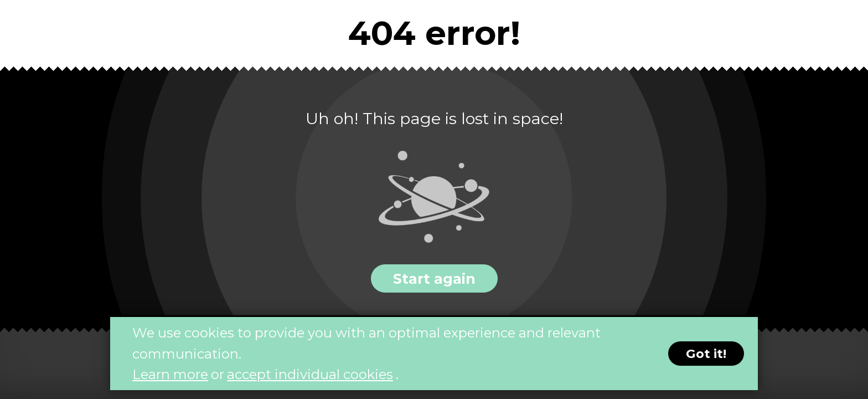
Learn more (170, 374)
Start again (434, 278)
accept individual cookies (310, 374)
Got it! (706, 354)
